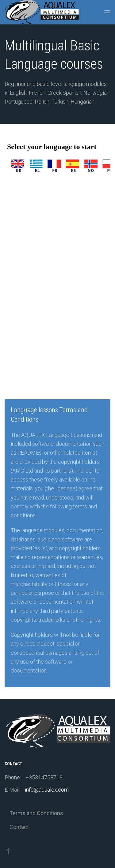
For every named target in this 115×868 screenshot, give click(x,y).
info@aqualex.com (47, 790)
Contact (19, 827)
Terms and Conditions (36, 813)
